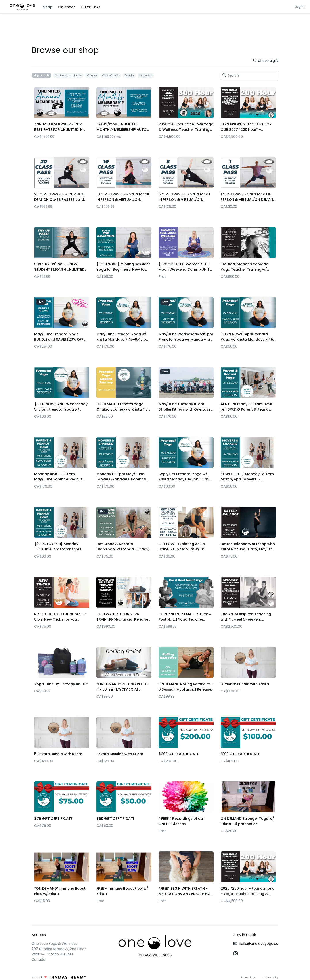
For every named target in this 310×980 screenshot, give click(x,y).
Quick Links (91, 7)
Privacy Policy (271, 977)
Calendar (67, 7)
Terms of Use (248, 977)
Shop (48, 7)
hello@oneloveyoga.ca (259, 944)
